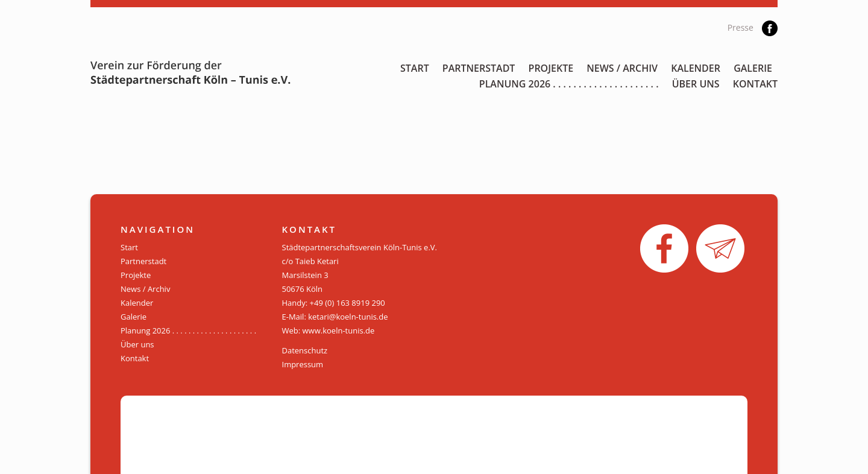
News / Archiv (622, 68)
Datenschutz (305, 350)
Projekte (551, 68)
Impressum (303, 364)
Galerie (753, 68)
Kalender (696, 68)
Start (415, 68)
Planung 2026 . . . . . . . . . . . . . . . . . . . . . (569, 84)
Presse (741, 27)
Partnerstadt (479, 68)
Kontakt (755, 84)
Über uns (696, 84)
